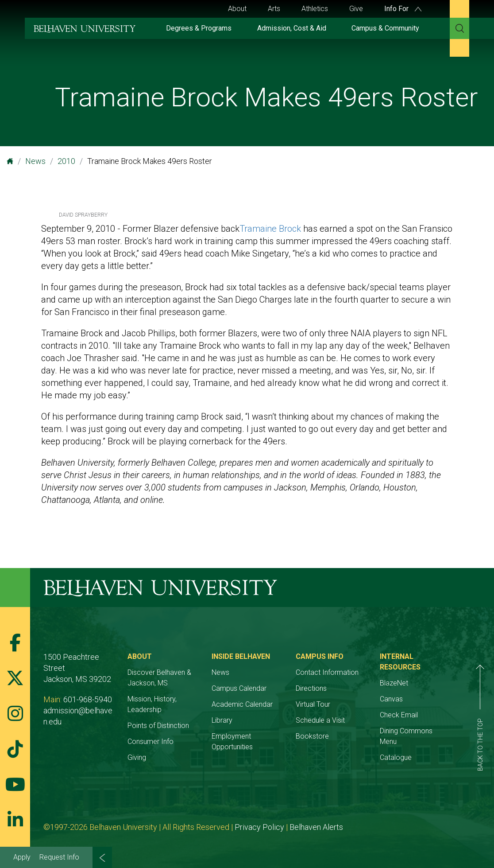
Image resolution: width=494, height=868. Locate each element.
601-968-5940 (88, 699)
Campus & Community (385, 28)
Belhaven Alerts (316, 827)
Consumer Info (151, 741)
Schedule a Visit (320, 720)
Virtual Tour (313, 704)
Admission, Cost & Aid (292, 28)
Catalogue (396, 757)
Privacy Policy (259, 827)
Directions (311, 688)
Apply (22, 857)
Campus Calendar (239, 688)
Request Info (59, 857)
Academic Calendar (242, 704)
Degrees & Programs (199, 28)
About (237, 9)
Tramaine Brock (270, 229)
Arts (274, 9)
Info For (403, 9)
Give (356, 9)
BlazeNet (394, 683)
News (35, 161)
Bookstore (312, 736)
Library (222, 720)
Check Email (399, 715)
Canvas (391, 699)
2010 (66, 161)
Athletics (315, 9)
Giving (137, 757)
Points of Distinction (158, 726)
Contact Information (327, 672)
